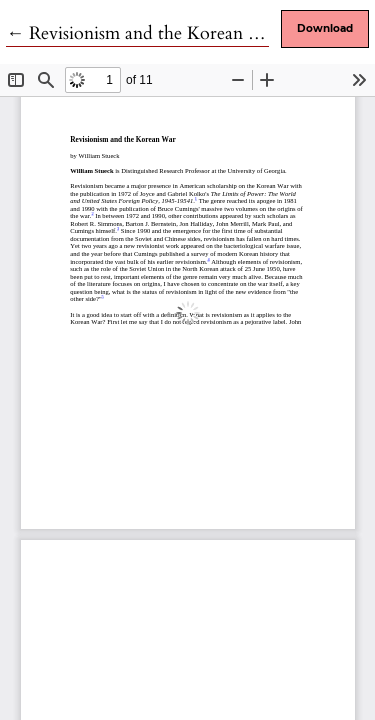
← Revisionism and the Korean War (144, 33)
